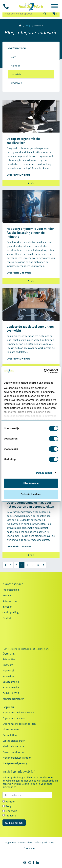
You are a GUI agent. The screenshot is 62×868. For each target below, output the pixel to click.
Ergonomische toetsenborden (19, 724)
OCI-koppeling (10, 612)
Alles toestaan (31, 483)
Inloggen (7, 607)
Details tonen (44, 473)
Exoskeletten (10, 735)
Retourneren (10, 601)
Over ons (9, 653)
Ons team (8, 665)
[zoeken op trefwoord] (21, 13)
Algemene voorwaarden (19, 842)
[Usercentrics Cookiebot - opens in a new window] (44, 371)
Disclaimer (30, 848)
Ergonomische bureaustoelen (19, 712)
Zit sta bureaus (11, 729)
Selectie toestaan (31, 494)
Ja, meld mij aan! (14, 823)
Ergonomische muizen (15, 718)
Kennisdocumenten (13, 699)
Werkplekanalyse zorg (15, 763)
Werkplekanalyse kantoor (17, 758)
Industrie (11, 815)
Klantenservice (13, 584)
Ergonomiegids (11, 687)
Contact (7, 618)
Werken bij (8, 670)
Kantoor (10, 801)
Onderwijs (11, 811)
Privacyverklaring (44, 842)
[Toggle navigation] (55, 7)
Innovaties (8, 676)
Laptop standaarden (14, 741)
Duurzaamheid (11, 682)
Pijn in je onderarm (13, 752)
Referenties (9, 659)
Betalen (7, 595)
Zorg (8, 806)
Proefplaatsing (11, 590)
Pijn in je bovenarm (13, 746)
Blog (28, 25)
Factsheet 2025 (11, 693)
